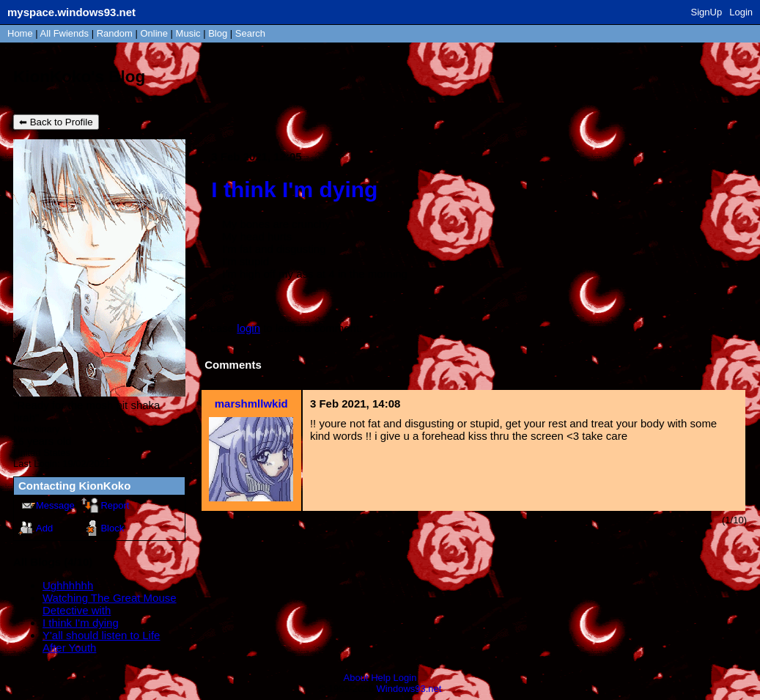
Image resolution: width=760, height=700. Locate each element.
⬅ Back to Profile (56, 122)
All (64, 33)
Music (188, 33)
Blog (218, 33)
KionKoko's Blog (79, 77)
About (356, 678)
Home (20, 33)
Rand (115, 33)
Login (741, 12)
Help (381, 678)
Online (154, 33)
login (248, 328)
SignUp (707, 12)
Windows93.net (409, 689)
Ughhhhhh (68, 585)
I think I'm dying (81, 623)
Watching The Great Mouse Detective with (110, 604)
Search (250, 33)
